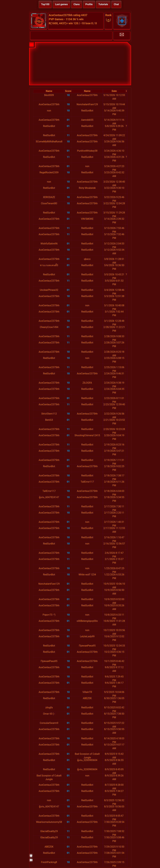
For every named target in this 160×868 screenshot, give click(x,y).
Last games (61, 4)
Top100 (45, 4)
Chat (116, 4)
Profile (89, 4)
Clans (77, 4)
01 (68, 120)
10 (68, 95)
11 (68, 135)
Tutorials (103, 4)
